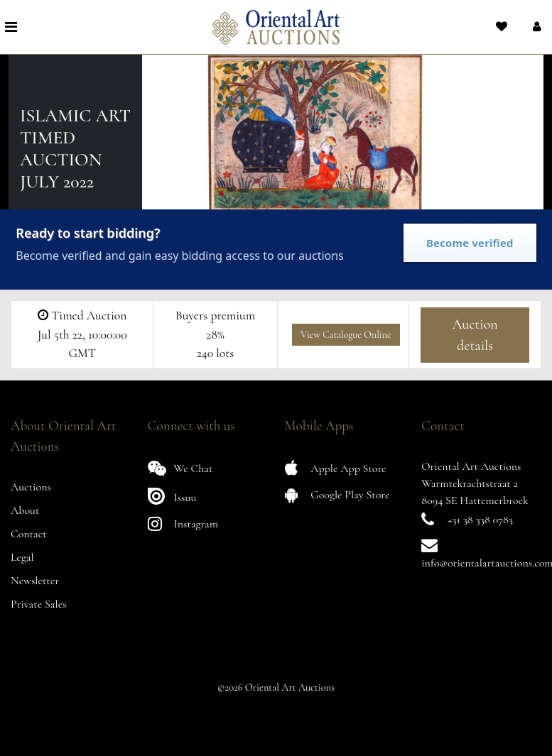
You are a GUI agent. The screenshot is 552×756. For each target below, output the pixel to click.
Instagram (183, 524)
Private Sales (39, 604)
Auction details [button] (475, 335)
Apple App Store (336, 468)
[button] (535, 27)
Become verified (470, 243)
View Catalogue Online (346, 335)
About (25, 510)
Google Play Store (337, 494)
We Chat (180, 468)
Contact (29, 534)
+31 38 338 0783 (480, 520)
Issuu (172, 496)
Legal (22, 557)
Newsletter (35, 581)
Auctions (31, 487)
